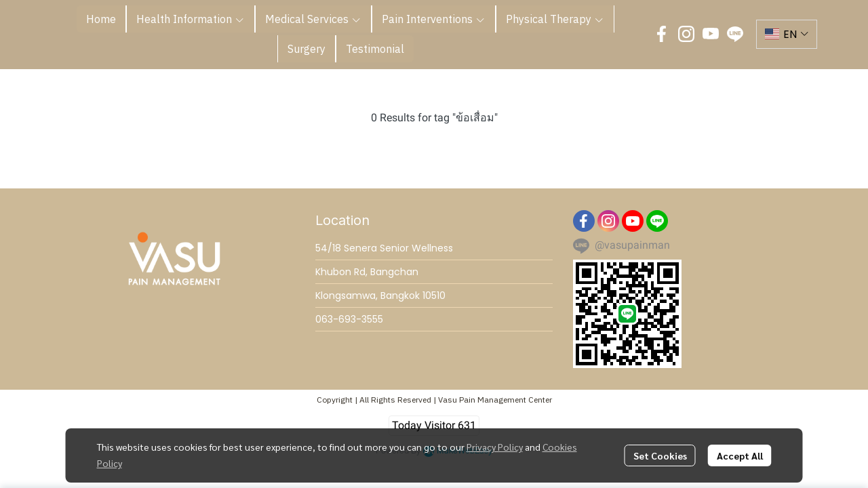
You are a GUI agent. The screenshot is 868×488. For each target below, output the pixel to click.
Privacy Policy (495, 447)
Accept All (740, 455)
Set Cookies (660, 455)
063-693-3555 (349, 319)
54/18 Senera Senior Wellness (384, 248)
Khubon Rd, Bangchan (367, 272)
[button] (787, 34)
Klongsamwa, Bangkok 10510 (380, 296)
